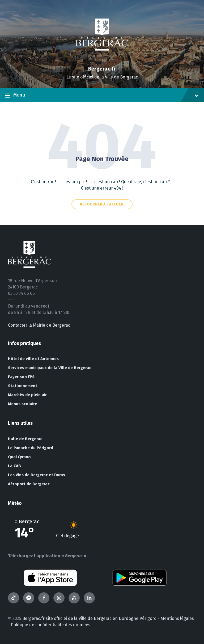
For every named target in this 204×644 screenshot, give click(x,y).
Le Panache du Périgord (31, 448)
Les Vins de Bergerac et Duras (37, 475)
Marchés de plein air (27, 395)
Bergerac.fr (102, 69)
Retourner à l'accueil (102, 204)
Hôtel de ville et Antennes (33, 359)
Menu (102, 95)
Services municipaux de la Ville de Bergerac (50, 368)
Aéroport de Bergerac (29, 484)
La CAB (14, 466)
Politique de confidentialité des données (51, 625)
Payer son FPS (21, 377)
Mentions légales (177, 618)
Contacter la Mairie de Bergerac (39, 325)
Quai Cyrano (19, 457)
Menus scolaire (23, 404)
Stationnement (23, 386)
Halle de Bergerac (25, 439)
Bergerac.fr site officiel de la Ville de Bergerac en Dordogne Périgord (90, 618)
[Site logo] (102, 60)
